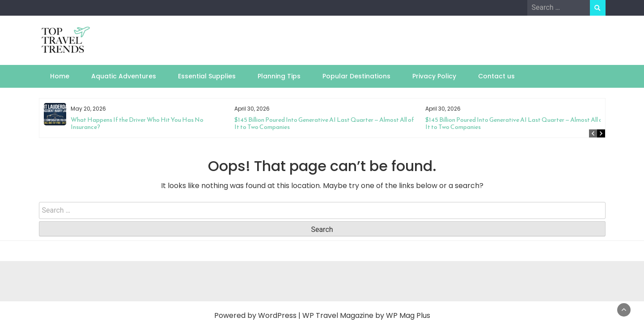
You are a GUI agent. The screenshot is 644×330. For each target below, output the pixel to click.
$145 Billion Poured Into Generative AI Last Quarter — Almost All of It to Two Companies (324, 123)
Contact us (496, 76)
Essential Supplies (207, 76)
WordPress (277, 315)
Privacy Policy (434, 76)
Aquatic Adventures (124, 76)
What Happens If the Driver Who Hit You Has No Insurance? (137, 123)
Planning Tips (279, 76)
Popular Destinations (356, 76)
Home (60, 76)
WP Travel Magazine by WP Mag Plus (366, 315)
